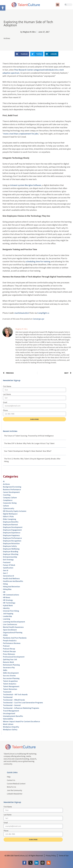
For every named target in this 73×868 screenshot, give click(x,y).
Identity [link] (6, 608)
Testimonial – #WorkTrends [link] (14, 700)
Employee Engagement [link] (12, 530)
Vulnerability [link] (8, 719)
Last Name (7, 394)
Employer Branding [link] (11, 551)
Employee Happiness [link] (11, 535)
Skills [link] (5, 670)
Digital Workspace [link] (10, 514)
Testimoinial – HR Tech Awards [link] (15, 694)
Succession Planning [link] (11, 678)
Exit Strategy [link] (8, 560)
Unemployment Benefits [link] (13, 716)
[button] (58, 5)
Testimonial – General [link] (12, 705)
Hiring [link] (5, 584)
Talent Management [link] (11, 686)
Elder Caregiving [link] (10, 519)
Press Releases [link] (9, 654)
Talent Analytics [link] (10, 684)
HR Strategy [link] (8, 600)
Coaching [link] (7, 495)
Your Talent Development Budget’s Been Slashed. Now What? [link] (28, 451)
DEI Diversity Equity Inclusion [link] (15, 511)
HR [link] (4, 592)
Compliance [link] (8, 500)
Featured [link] (7, 562)
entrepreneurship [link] (10, 557)
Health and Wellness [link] (11, 578)
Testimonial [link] (8, 697)
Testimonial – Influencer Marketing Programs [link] (21, 708)
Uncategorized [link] (9, 713)
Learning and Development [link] (14, 622)
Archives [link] (7, 38)
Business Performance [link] (12, 489)
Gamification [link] (8, 568)
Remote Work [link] (8, 662)
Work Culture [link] (8, 724)
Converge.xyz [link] (38, 319)
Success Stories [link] (9, 676)
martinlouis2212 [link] (22, 313)
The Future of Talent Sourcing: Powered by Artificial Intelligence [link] (29, 436)
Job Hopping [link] (8, 614)
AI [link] (4, 481)
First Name (7, 386)
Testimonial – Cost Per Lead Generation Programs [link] (23, 703)
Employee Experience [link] (12, 533)
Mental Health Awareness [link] (13, 627)
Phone (5, 410)
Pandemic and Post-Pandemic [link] (15, 638)
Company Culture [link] (10, 498)
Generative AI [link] (8, 576)
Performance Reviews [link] (12, 643)
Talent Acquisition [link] (10, 681)
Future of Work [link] (9, 565)
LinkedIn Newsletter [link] (15, 794)
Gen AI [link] (6, 570)
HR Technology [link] (9, 603)
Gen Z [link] (5, 573)
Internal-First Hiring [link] (11, 611)
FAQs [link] (9, 777)
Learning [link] (7, 619)
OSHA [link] (5, 635)
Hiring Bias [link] (7, 589)
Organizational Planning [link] (13, 632)
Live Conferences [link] (10, 624)
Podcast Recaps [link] (9, 651)
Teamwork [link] (7, 692)
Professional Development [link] (14, 657)
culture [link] (6, 506)
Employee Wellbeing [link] (11, 549)
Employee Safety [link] (10, 546)
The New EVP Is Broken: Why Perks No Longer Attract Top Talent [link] (29, 443)
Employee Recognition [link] (12, 541)
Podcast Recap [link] (9, 649)
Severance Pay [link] (9, 667)
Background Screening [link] (12, 487)
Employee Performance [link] (12, 538)
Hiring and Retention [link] (11, 587)
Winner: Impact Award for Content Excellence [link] (21, 721)
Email (5, 402)
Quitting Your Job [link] (10, 659)
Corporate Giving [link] (10, 503)
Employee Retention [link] (11, 543)
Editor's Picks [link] (8, 516)
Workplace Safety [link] (10, 730)
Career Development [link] (11, 492)
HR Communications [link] (11, 595)
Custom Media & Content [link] (16, 784)
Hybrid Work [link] (8, 605)
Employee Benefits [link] (11, 522)
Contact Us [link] (11, 780)
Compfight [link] (42, 313)
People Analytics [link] (10, 641)
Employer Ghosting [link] (11, 554)
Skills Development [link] (11, 673)
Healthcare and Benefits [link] (13, 581)
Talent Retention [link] (10, 689)
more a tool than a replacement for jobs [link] (21, 134)
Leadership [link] (7, 616)
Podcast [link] (6, 646)
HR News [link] (7, 597)
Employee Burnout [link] (10, 525)
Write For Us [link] (11, 787)
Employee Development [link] (13, 527)
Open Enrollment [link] (10, 630)
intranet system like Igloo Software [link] (26, 185)
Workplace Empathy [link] (11, 727)
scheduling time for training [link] (38, 261)
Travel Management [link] (11, 711)
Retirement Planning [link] (11, 665)
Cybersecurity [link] (9, 508)
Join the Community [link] (14, 790)
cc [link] (48, 313)
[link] (3, 8)
